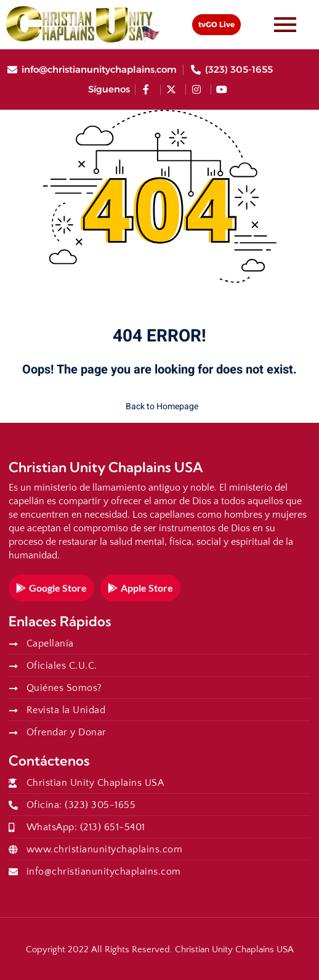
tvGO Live (216, 24)
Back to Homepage (159, 406)
